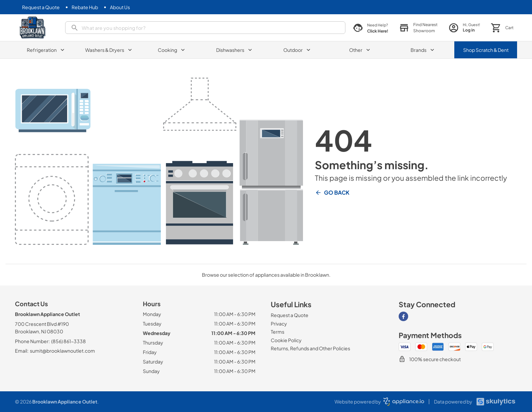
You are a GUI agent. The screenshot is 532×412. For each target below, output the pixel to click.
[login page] (464, 28)
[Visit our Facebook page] (403, 316)
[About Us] (120, 7)
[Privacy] (279, 323)
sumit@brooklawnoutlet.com (62, 351)
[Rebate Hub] (85, 7)
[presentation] (205, 28)
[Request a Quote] (41, 7)
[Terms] (278, 332)
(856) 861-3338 (69, 341)
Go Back (332, 193)
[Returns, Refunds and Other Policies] (310, 348)
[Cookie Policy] (286, 340)
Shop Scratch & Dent (486, 50)
